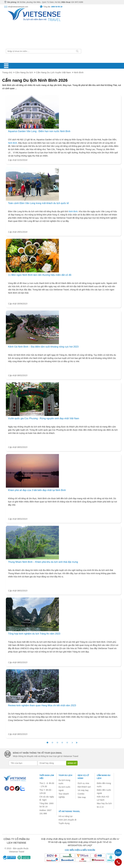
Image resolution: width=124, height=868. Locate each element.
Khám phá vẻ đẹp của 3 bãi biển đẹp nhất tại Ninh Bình (37, 490)
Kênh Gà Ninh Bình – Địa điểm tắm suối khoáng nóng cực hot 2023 (43, 347)
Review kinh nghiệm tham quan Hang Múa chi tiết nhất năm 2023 (42, 705)
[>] (72, 743)
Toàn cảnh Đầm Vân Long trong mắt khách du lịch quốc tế (38, 203)
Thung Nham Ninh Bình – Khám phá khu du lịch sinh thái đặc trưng (43, 562)
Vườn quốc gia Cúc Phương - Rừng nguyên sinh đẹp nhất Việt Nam (44, 418)
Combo (81, 794)
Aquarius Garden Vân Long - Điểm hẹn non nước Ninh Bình (39, 131)
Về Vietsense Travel (69, 811)
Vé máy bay (83, 790)
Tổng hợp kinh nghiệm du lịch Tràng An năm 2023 (34, 634)
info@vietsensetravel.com (18, 7)
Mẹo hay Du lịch (104, 803)
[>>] (77, 743)
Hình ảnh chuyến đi (67, 820)
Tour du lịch (65, 775)
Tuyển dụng (64, 823)
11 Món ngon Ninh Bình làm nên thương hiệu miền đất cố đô (40, 275)
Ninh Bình (13, 143)
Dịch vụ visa (83, 783)
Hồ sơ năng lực (66, 816)
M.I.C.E (100, 807)
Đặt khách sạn (84, 787)
